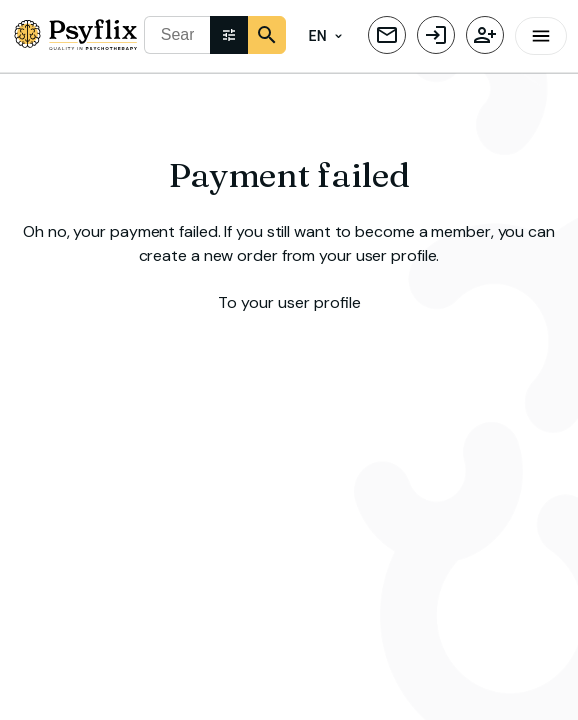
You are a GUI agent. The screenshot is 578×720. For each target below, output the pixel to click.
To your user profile (289, 300)
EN (326, 36)
